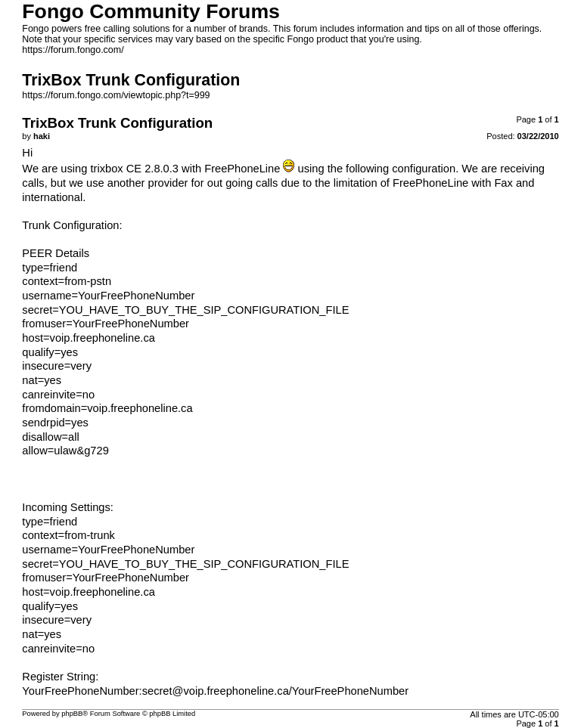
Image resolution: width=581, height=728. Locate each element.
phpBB (72, 714)
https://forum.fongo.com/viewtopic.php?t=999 (116, 95)
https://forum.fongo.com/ (73, 50)
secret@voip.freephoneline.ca (216, 691)
